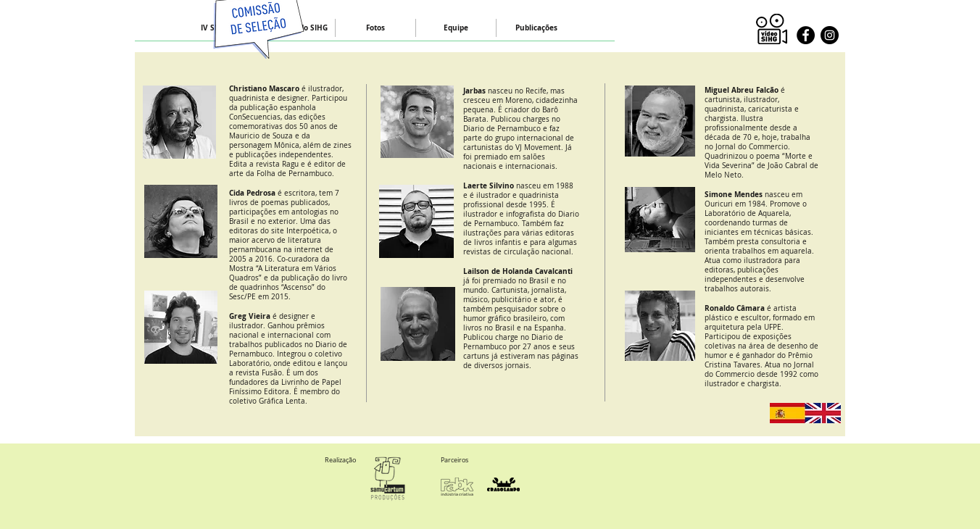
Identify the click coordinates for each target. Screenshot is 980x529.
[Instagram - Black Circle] (830, 35)
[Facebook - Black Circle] (806, 35)
